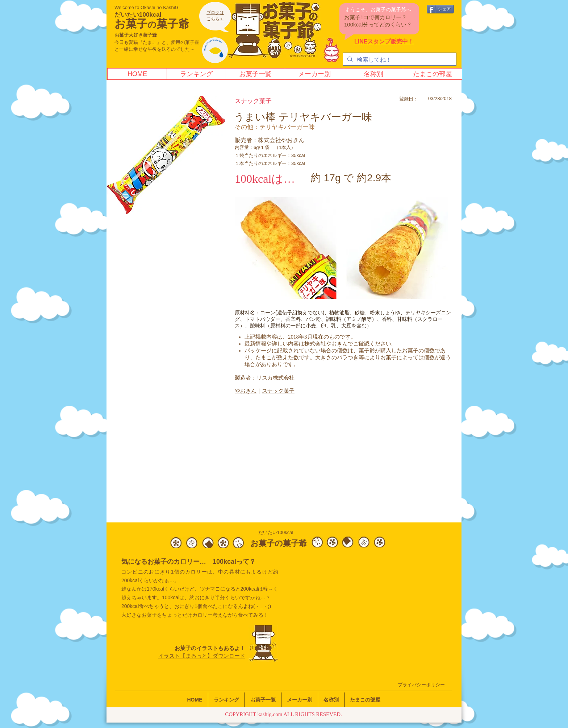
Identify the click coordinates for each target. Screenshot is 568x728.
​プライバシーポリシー (421, 685)
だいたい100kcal (138, 15)
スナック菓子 (278, 391)
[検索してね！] (399, 60)
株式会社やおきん (326, 344)
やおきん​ (246, 391)
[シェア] (440, 9)
